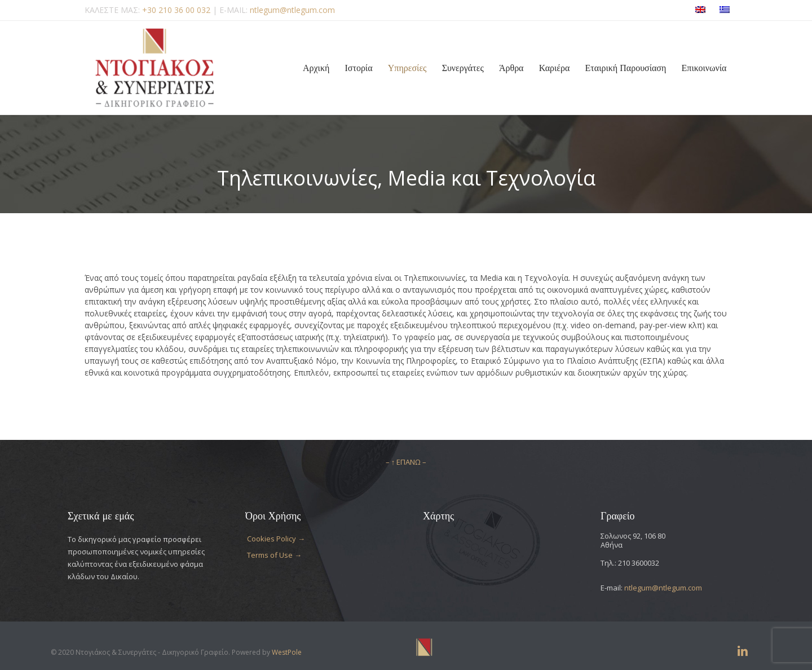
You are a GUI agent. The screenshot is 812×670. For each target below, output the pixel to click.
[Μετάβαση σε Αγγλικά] (700, 11)
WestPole (287, 652)
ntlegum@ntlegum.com (663, 588)
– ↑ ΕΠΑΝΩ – (406, 462)
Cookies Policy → (276, 539)
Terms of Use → (274, 555)
